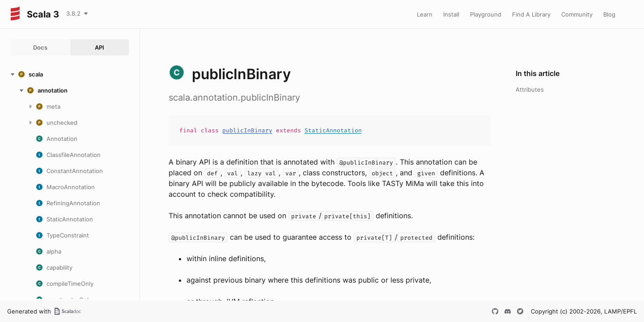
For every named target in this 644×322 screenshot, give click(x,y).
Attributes (530, 89)
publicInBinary (247, 130)
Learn (425, 14)
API (100, 47)
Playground (486, 14)
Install (451, 14)
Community (577, 14)
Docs (40, 47)
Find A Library (531, 14)
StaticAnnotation (333, 130)
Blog (609, 14)
